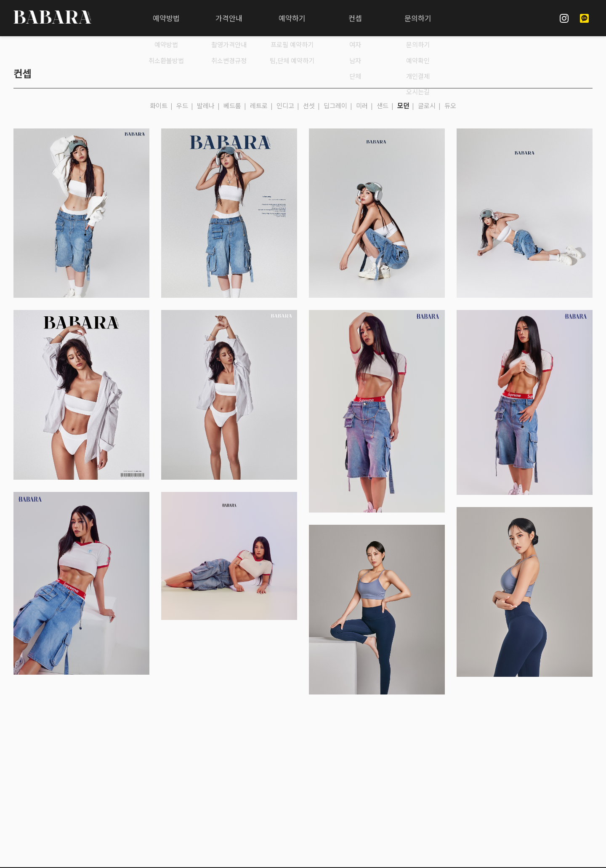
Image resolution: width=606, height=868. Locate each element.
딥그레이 (335, 105)
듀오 (450, 105)
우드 (182, 105)
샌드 (383, 105)
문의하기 (418, 18)
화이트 (159, 105)
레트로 (259, 105)
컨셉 (355, 18)
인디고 (285, 105)
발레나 (206, 105)
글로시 (427, 105)
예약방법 (166, 18)
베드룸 (232, 105)
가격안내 (229, 18)
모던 (403, 105)
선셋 (309, 105)
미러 (362, 105)
